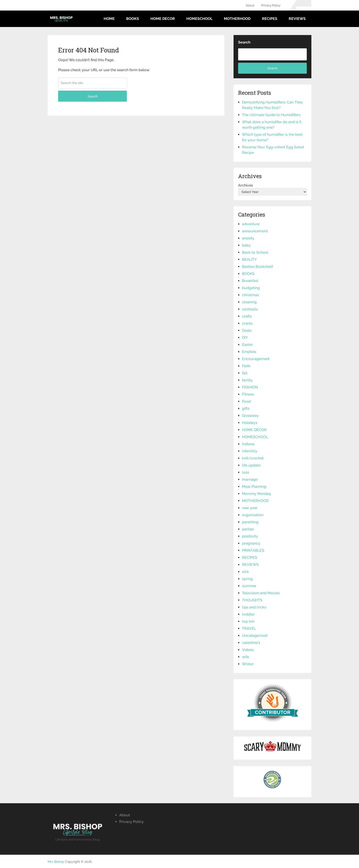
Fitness (248, 394)
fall (245, 373)
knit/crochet (253, 458)
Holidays (250, 423)
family (247, 380)
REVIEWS (297, 19)
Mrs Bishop (56, 862)
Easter (247, 345)
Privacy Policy (271, 5)
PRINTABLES (253, 550)
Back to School (255, 252)
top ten (248, 621)
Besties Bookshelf (257, 267)
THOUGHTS (252, 600)
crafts (247, 316)
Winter (248, 664)
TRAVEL (249, 628)
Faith (246, 366)
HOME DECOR (163, 19)
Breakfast (250, 281)
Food (246, 401)
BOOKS (133, 19)
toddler (248, 614)
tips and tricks (254, 607)
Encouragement (256, 359)
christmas (250, 295)
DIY (245, 338)
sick (245, 572)
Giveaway (250, 416)
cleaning (249, 302)
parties (248, 529)
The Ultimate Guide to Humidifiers (271, 115)
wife (246, 657)
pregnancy (251, 543)
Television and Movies (261, 593)
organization (253, 515)
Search (92, 96)
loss (246, 472)
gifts (246, 408)
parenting (250, 522)
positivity (250, 536)
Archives (246, 185)
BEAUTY (249, 259)
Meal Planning (254, 487)
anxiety (248, 238)
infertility (250, 451)
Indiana (248, 444)
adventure (251, 224)
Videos (248, 650)
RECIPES (270, 19)
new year (250, 508)
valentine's (251, 643)
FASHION (250, 387)
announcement (255, 231)
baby (246, 245)
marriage (250, 479)
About (250, 5)
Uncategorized (255, 636)
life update (251, 465)
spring (247, 579)
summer (249, 586)
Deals (247, 330)
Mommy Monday (257, 494)
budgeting (251, 288)
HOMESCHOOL (199, 19)
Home (109, 19)
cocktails (250, 309)
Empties (249, 352)
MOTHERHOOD (237, 19)
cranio (247, 323)
